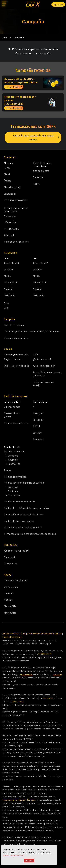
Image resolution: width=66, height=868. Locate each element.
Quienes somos (12, 407)
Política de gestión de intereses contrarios (26, 508)
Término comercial (10, 634)
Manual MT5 (10, 613)
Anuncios (9, 593)
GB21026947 (18, 702)
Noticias (8, 600)
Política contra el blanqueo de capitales (44, 634)
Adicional (9, 235)
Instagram (39, 413)
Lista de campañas (14, 325)
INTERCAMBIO (12, 229)
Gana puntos (11, 557)
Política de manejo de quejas (19, 521)
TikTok (37, 426)
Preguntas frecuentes (15, 580)
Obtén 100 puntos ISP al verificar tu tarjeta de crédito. (32, 331)
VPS (6, 308)
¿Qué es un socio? (42, 359)
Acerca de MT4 (12, 263)
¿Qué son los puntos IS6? (17, 551)
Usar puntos (10, 564)
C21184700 (48, 698)
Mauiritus (13, 460)
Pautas (7, 470)
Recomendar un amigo (16, 338)
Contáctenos (11, 587)
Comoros (13, 456)
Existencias (10, 194)
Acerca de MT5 (41, 263)
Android (8, 289)
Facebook (38, 420)
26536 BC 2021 (45, 654)
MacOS (7, 276)
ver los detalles (13, 87)
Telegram (38, 439)
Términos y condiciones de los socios (24, 527)
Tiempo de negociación (16, 242)
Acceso (58, 4)
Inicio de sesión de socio (17, 366)
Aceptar (29, 861)
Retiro (36, 184)
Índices (8, 181)
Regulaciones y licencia (16, 423)
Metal (7, 174)
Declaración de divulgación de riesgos (24, 514)
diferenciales (11, 222)
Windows (9, 269)
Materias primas (13, 187)
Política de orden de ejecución (20, 502)
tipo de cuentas (41, 171)
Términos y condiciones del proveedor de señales (30, 534)
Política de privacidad (14, 855)
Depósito (38, 177)
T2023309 (57, 674)
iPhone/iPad (10, 282)
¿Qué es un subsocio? (44, 366)
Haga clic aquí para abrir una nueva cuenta (33, 137)
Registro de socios (14, 359)
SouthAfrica (14, 464)
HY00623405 (27, 674)
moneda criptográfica (15, 200)
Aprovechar (10, 216)
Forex (7, 168)
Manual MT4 (10, 606)
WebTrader (10, 295)
